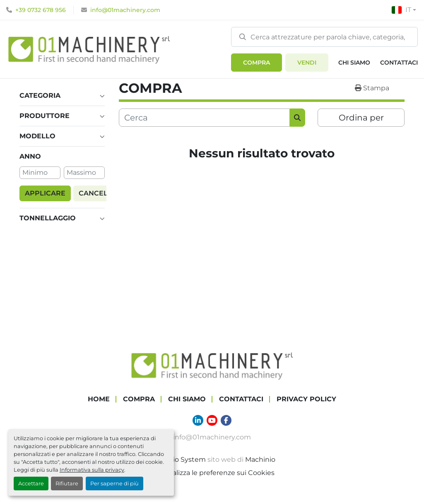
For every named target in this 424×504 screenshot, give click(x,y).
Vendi (307, 63)
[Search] (324, 37)
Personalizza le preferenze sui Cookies (212, 472)
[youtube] (212, 420)
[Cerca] (204, 118)
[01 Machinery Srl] (212, 365)
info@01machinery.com (125, 10)
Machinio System (177, 459)
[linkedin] (198, 420)
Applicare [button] (45, 193)
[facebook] (226, 420)
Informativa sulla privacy (92, 470)
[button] (257, 63)
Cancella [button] (98, 193)
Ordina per (361, 118)
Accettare (31, 484)
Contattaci (399, 63)
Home (99, 399)
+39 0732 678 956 (41, 10)
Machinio (260, 459)
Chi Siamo (354, 63)
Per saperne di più (114, 484)
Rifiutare (67, 484)
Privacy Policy (306, 399)
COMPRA (257, 63)
